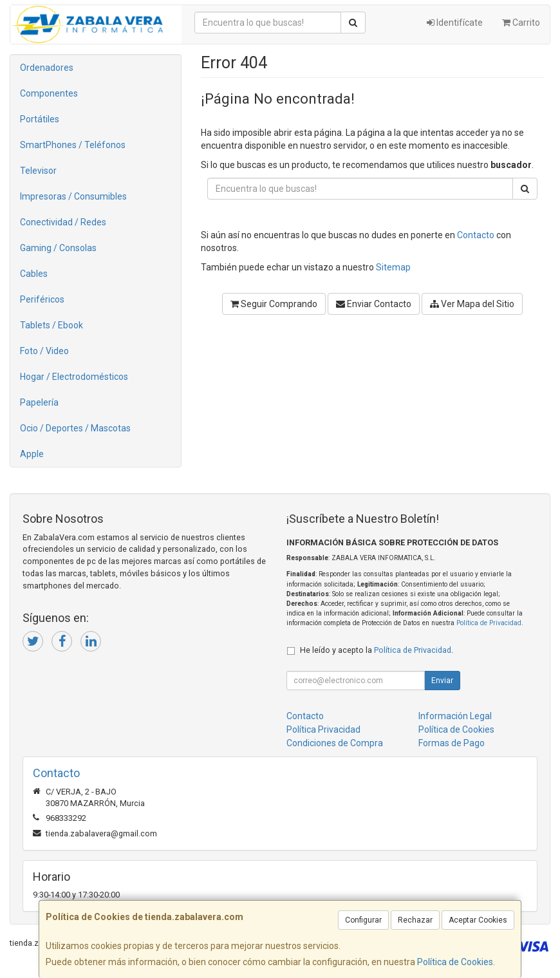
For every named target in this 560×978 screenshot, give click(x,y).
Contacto (476, 235)
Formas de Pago (452, 743)
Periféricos (42, 299)
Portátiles (40, 119)
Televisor (38, 171)
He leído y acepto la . (377, 650)
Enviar (442, 681)
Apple (32, 454)
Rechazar (415, 920)
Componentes (49, 93)
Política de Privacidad (489, 623)
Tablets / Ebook (51, 325)
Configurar (363, 920)
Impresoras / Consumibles (73, 196)
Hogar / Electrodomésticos (74, 377)
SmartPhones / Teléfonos (73, 145)
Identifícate (455, 23)
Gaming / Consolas (58, 248)
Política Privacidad (323, 729)
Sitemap (393, 267)
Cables (34, 274)
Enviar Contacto (374, 304)
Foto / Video (44, 351)
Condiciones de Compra (335, 743)
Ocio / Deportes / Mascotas (75, 428)
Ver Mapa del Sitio (472, 304)
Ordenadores (47, 68)
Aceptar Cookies (478, 920)
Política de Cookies (455, 962)
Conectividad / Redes (63, 222)
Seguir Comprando (274, 304)
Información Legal (455, 716)
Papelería (39, 402)
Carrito (521, 23)
